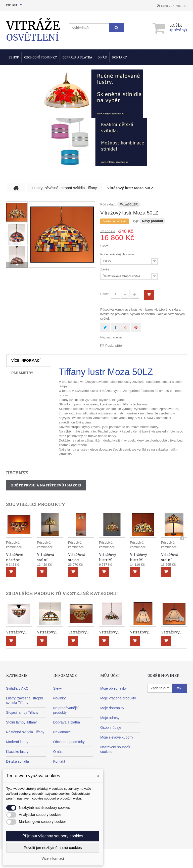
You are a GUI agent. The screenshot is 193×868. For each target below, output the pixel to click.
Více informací (26, 360)
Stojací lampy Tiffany (22, 712)
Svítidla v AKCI (18, 688)
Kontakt (119, 57)
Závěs (105, 269)
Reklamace (62, 732)
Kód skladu (108, 204)
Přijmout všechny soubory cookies (53, 836)
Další (17, 265)
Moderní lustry (17, 742)
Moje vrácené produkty (118, 698)
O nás (102, 57)
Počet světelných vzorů (117, 254)
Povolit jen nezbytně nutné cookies (53, 848)
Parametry (22, 373)
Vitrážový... (16, 632)
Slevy (58, 688)
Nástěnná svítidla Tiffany (25, 732)
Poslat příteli (114, 346)
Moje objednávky (113, 688)
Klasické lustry (17, 752)
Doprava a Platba (77, 57)
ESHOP (14, 57)
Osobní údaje (111, 728)
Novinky (60, 698)
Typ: (136, 221)
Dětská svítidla (17, 761)
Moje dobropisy (112, 708)
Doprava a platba (67, 722)
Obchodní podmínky (41, 57)
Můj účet (110, 675)
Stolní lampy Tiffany (21, 722)
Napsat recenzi (111, 337)
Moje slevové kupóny (117, 737)
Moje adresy (110, 718)
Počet (104, 294)
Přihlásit (11, 5)
